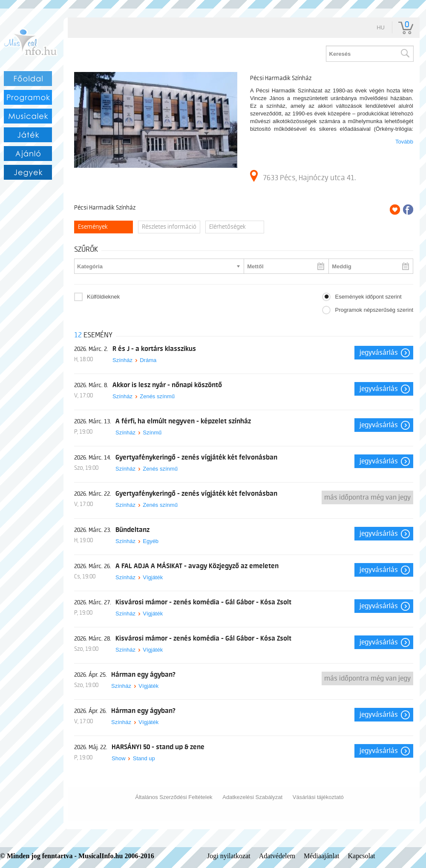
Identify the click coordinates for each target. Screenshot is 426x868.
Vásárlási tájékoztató (318, 797)
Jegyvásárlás (379, 353)
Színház (122, 360)
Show (119, 758)
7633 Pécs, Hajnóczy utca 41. (303, 176)
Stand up (144, 758)
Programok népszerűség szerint (374, 310)
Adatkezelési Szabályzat (252, 797)
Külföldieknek (103, 297)
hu (381, 27)
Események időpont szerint (368, 297)
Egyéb (151, 541)
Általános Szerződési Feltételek (174, 797)
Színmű (152, 433)
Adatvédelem (277, 856)
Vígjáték (153, 577)
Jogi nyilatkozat (229, 856)
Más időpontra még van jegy (367, 497)
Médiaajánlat (322, 856)
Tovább (404, 142)
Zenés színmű (157, 396)
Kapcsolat (362, 856)
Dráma (148, 360)
